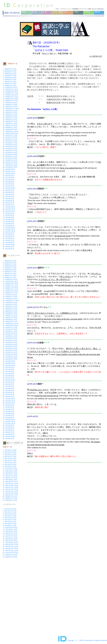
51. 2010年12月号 (9, 173)
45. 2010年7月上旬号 (10, 161)
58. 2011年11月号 (9, 188)
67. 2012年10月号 (9, 207)
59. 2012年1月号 (8, 190)
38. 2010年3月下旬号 (10, 146)
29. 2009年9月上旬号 (10, 127)
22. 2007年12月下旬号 (10, 494)
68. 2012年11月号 (9, 209)
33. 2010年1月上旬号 (10, 136)
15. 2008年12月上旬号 (10, 98)
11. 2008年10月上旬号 (10, 90)
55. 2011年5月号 (8, 182)
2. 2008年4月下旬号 (10, 71)
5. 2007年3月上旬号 (10, 458)
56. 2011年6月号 (8, 184)
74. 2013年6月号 (8, 222)
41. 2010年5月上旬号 (10, 153)
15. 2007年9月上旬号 (10, 479)
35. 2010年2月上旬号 (10, 140)
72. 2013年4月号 (8, 217)
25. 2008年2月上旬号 (10, 500)
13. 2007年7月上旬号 (10, 475)
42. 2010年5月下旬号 (10, 155)
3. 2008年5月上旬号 (10, 73)
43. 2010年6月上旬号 (10, 157)
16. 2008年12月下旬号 (10, 100)
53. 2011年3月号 (8, 178)
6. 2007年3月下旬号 (10, 460)
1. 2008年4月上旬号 (10, 69)
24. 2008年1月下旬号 (10, 498)
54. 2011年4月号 (8, 180)
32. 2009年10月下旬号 (10, 134)
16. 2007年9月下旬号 (10, 481)
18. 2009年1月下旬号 (10, 105)
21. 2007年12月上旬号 (10, 492)
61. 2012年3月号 (8, 194)
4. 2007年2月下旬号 (10, 456)
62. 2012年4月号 (8, 196)
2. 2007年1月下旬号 (10, 452)
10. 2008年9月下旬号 (10, 88)
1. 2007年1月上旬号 (10, 450)
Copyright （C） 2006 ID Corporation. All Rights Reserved (87, 640)
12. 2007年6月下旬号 (10, 473)
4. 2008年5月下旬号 (10, 75)
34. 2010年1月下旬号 (10, 138)
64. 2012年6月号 (8, 201)
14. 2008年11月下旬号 (10, 96)
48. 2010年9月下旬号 (10, 167)
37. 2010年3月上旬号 (10, 144)
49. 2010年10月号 (9, 169)
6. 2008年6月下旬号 (10, 79)
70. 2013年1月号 (8, 213)
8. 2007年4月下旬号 (10, 465)
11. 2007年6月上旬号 (10, 471)
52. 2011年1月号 (8, 176)
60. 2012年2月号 (8, 192)
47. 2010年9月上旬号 (10, 165)
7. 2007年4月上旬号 (10, 463)
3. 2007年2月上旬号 (10, 454)
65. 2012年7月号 (8, 203)
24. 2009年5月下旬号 (10, 117)
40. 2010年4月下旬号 (10, 150)
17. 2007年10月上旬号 (10, 483)
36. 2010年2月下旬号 (10, 142)
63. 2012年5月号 (8, 199)
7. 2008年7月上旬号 (10, 82)
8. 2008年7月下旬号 (10, 84)
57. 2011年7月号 (8, 186)
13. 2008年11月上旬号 (10, 94)
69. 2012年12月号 (9, 211)
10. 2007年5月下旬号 (10, 469)
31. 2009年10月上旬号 (10, 132)
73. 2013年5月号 (8, 219)
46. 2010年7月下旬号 (10, 163)
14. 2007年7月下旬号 (10, 477)
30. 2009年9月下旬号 (10, 130)
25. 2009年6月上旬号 (10, 119)
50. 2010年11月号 (9, 171)
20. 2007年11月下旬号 (10, 490)
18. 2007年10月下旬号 (10, 486)
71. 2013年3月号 (8, 215)
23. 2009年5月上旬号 (10, 115)
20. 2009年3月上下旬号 (11, 109)
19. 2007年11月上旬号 (10, 488)
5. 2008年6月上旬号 (10, 77)
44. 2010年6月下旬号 (10, 159)
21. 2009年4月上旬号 (10, 111)
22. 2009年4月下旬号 (10, 113)
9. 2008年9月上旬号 (10, 86)
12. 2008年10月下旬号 (10, 92)
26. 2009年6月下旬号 (10, 121)
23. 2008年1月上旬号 (10, 496)
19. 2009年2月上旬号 (10, 107)
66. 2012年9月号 (8, 205)
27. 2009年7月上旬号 (10, 123)
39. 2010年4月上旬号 (10, 148)
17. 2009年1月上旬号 (10, 102)
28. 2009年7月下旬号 (10, 125)
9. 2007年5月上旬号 (10, 467)
